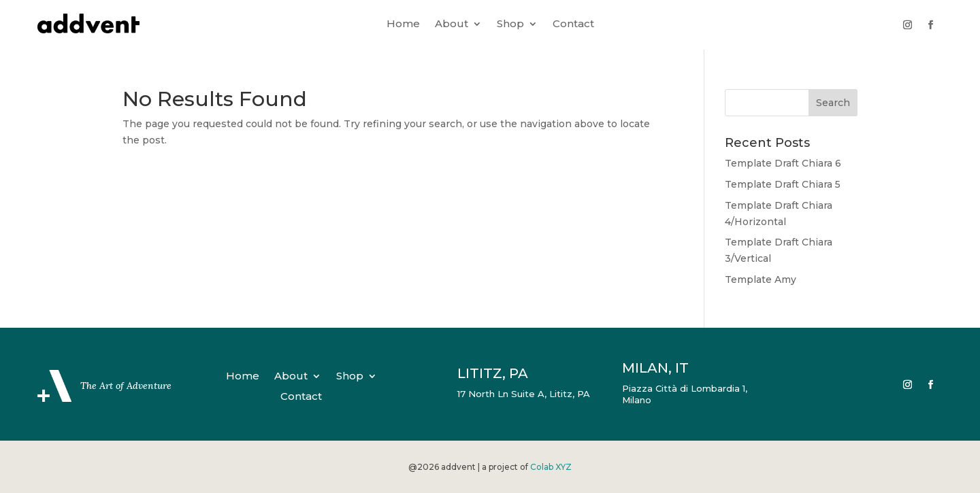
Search (833, 103)
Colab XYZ (551, 467)
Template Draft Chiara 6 (783, 163)
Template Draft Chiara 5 (783, 184)
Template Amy (761, 279)
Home (403, 24)
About (452, 24)
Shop (510, 24)
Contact (573, 24)
